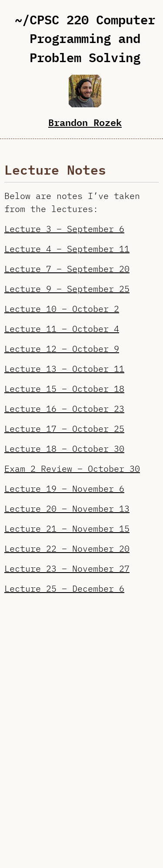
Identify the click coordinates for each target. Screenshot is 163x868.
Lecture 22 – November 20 (67, 548)
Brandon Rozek (85, 122)
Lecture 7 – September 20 (67, 269)
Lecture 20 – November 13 (67, 509)
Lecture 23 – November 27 (67, 568)
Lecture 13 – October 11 (64, 369)
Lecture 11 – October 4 (62, 329)
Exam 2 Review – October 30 (72, 469)
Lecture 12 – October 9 (62, 349)
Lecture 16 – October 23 (64, 409)
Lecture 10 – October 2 (62, 309)
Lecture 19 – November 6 (64, 489)
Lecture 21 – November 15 (67, 528)
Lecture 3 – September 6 (64, 229)
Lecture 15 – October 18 (64, 389)
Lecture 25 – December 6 (64, 588)
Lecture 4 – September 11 (67, 249)
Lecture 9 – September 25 (67, 289)
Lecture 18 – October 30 (64, 449)
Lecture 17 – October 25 (64, 429)
